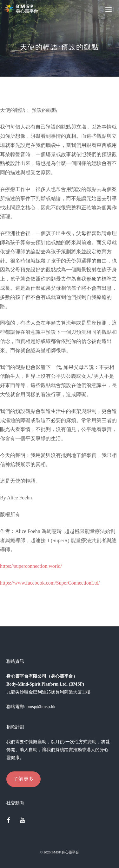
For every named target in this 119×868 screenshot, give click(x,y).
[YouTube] (23, 821)
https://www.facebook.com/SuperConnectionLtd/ (50, 583)
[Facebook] (8, 821)
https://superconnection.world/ (31, 566)
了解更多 (23, 779)
